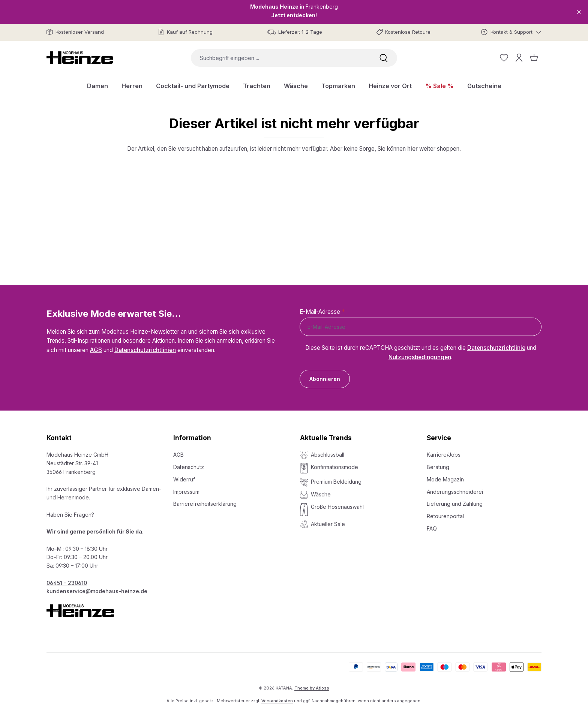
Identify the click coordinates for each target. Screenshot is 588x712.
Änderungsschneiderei (455, 492)
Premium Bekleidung (336, 482)
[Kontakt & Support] (511, 32)
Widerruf (184, 479)
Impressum (186, 492)
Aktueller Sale (328, 524)
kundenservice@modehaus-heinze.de (97, 591)
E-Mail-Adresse (322, 312)
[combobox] (280, 58)
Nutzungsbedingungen (420, 357)
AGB (96, 350)
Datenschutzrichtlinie (496, 348)
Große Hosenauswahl (337, 507)
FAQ (432, 528)
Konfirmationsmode (334, 467)
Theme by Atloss (312, 688)
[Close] (579, 12)
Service (439, 438)
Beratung (438, 467)
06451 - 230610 (67, 583)
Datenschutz (189, 467)
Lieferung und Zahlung (455, 504)
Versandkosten (277, 701)
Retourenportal (445, 516)
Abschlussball (328, 455)
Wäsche (321, 494)
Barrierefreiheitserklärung (205, 504)
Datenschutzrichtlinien (145, 350)
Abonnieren (325, 379)
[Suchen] (384, 58)
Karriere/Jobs (444, 455)
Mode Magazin (445, 479)
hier (412, 149)
